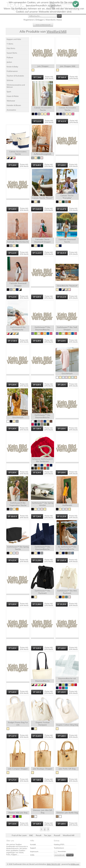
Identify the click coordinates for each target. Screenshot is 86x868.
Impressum (34, 851)
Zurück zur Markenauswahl (43, 25)
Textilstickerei (59, 848)
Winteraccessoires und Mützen (16, 86)
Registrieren (29, 20)
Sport (9, 92)
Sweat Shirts (12, 53)
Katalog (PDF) (59, 844)
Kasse (59, 20)
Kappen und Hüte (14, 39)
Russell (57, 835)
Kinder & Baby (12, 67)
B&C (31, 835)
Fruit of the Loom (19, 835)
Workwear (11, 101)
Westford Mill (68, 835)
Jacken (9, 62)
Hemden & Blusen (14, 105)
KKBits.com (75, 864)
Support (33, 848)
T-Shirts (10, 44)
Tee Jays (48, 835)
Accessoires (11, 110)
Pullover (10, 57)
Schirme (10, 80)
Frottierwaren (12, 71)
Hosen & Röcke (13, 96)
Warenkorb (50, 20)
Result (39, 835)
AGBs (32, 855)
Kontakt (33, 844)
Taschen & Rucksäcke (15, 76)
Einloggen (40, 20)
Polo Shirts (11, 48)
